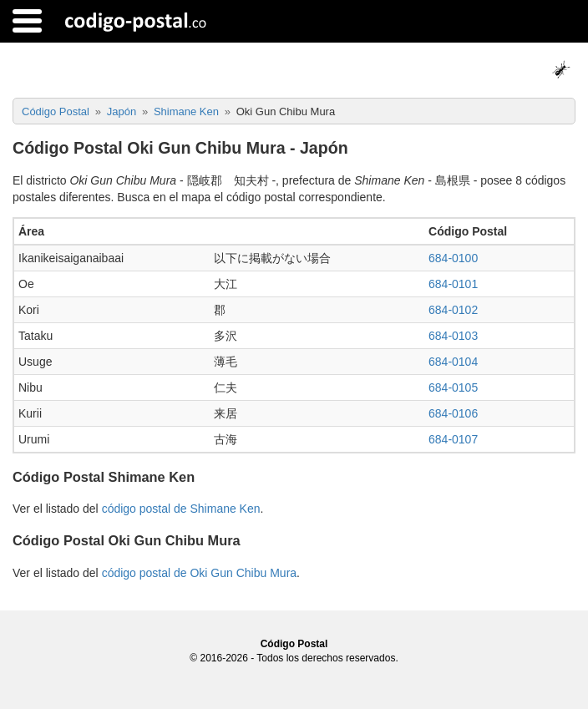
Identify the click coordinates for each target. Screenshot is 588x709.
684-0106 (453, 413)
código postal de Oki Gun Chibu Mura (199, 573)
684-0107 (453, 439)
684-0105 (453, 387)
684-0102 (453, 310)
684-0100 (453, 258)
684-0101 (453, 284)
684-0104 (453, 362)
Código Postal (294, 644)
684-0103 (453, 336)
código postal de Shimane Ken (181, 509)
